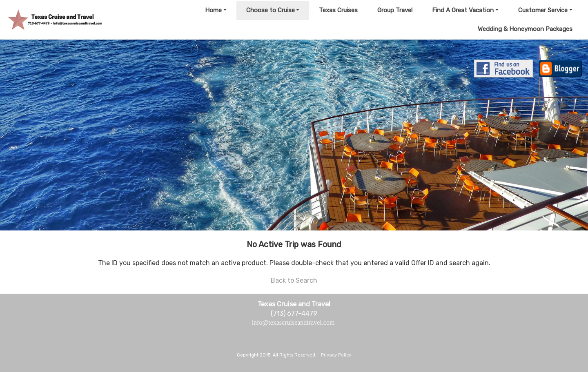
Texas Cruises (338, 10)
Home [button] (213, 10)
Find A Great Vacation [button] (463, 10)
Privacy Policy (336, 355)
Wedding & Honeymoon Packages (525, 29)
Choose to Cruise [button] (271, 10)
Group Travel (395, 10)
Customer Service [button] (543, 10)
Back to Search (294, 280)
